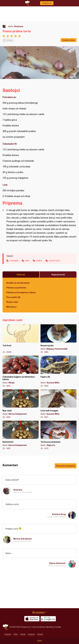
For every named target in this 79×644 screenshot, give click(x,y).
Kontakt (58, 627)
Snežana (19, 26)
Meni (40, 641)
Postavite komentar (66, 466)
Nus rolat (21, 404)
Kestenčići (21, 435)
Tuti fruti (21, 339)
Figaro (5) (59, 371)
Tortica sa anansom (59, 435)
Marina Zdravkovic (23, 539)
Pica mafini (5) (13, 297)
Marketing (50, 627)
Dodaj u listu (69, 40)
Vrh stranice (38, 612)
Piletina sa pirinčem (16, 288)
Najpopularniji (58, 274)
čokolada (14, 261)
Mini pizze (11, 307)
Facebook (8, 634)
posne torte (54, 261)
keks (27, 261)
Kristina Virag (59, 514)
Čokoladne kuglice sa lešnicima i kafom (21, 371)
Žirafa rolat (12, 302)
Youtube (23, 634)
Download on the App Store (32, 619)
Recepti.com (5, 627)
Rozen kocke (59, 339)
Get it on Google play (48, 619)
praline (39, 261)
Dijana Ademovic (57, 563)
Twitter (16, 634)
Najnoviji (21, 274)
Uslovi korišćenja (38, 627)
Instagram (31, 634)
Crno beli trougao (59, 404)
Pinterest (40, 634)
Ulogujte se (47, 3)
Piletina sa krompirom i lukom (21, 292)
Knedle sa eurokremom (18, 283)
